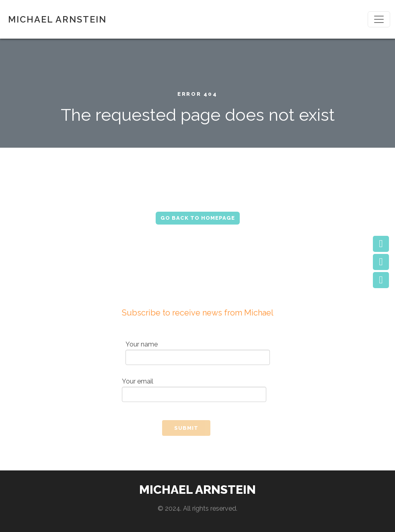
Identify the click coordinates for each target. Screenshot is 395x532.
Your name (198, 353)
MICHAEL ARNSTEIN (57, 19)
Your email (194, 390)
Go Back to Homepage (198, 218)
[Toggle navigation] (379, 19)
